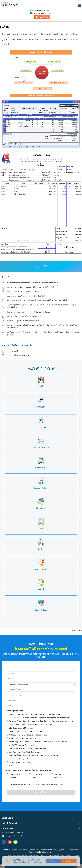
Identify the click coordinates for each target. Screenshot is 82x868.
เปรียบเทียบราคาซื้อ (41, 448)
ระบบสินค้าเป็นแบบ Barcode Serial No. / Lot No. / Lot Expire (32, 755)
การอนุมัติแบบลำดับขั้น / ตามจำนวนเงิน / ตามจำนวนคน (29, 725)
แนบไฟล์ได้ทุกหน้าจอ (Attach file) (21, 745)
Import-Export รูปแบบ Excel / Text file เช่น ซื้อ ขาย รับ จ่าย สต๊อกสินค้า (37, 742)
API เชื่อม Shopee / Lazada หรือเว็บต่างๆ (25, 732)
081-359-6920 (37, 10)
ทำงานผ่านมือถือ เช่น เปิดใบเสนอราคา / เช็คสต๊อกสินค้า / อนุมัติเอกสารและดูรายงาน (40, 721)
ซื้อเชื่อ (41, 549)
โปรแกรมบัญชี (16, 850)
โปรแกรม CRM (73, 850)
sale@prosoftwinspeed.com (42, 13)
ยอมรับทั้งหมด (69, 861)
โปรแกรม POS (34, 852)
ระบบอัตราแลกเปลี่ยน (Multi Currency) (23, 752)
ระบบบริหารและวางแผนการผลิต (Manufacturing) (27, 749)
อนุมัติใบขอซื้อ (41, 407)
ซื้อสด (41, 529)
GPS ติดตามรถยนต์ (46, 852)
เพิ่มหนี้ (41, 590)
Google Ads (36, 774)
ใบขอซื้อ (41, 387)
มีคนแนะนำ (57, 778)
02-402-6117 (47, 10)
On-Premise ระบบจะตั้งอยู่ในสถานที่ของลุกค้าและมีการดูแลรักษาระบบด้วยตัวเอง (38, 718)
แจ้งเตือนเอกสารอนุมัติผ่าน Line (20, 728)
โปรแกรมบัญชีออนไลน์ (59, 850)
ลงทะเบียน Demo (42, 17)
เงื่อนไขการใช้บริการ (33, 785)
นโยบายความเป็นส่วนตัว (54, 785)
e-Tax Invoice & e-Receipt (19, 762)
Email (33, 778)
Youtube (57, 774)
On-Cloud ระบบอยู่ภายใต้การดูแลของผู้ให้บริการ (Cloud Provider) (34, 714)
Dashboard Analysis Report (19, 759)
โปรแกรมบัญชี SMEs (43, 850)
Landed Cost (41, 610)
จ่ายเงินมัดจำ (41, 508)
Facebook (12, 778)
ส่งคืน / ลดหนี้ (41, 569)
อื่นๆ (9, 766)
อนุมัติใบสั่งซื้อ (41, 468)
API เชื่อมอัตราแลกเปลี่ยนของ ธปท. (21, 738)
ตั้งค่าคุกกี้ (53, 861)
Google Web (13, 774)
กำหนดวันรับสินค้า (41, 488)
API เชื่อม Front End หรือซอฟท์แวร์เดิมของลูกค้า (27, 735)
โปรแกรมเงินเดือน (29, 850)
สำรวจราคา (41, 427)
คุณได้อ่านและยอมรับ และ (35, 785)
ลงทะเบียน (41, 792)
